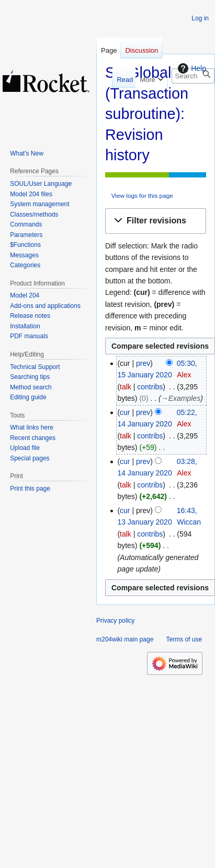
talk (126, 387)
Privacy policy (115, 621)
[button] (156, 221)
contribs (150, 387)
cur (125, 412)
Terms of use (184, 639)
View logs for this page (142, 195)
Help (191, 68)
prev (143, 363)
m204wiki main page (125, 639)
